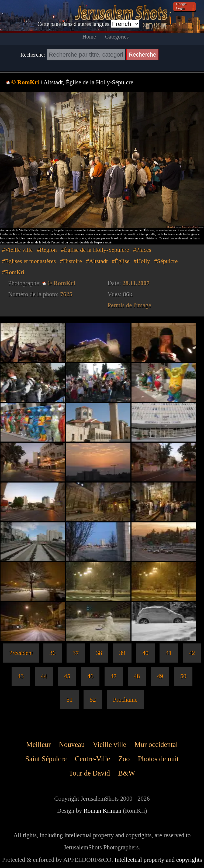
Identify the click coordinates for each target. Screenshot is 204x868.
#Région (47, 250)
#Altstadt (97, 261)
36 (52, 653)
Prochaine (125, 700)
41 (169, 653)
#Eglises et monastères (29, 261)
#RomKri (13, 272)
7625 (66, 294)
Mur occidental (156, 745)
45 (67, 676)
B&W (127, 773)
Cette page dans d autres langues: (74, 24)
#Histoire (71, 261)
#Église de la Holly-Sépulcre (95, 250)
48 (137, 676)
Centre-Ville (93, 759)
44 (44, 676)
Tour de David (89, 773)
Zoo (124, 759)
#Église (121, 261)
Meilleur (38, 745)
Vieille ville (109, 745)
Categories (117, 37)
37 (76, 653)
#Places (142, 250)
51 (70, 700)
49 (160, 676)
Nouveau (72, 745)
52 (93, 700)
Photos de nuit (158, 759)
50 (183, 676)
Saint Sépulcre (46, 759)
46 (90, 676)
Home (89, 37)
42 (192, 653)
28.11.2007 (136, 283)
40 (145, 653)
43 (21, 676)
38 (99, 653)
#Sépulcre (166, 261)
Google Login (181, 6)
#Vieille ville (18, 250)
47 (114, 676)
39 (122, 653)
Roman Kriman (103, 811)
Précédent (21, 653)
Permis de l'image (129, 305)
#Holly (142, 261)
